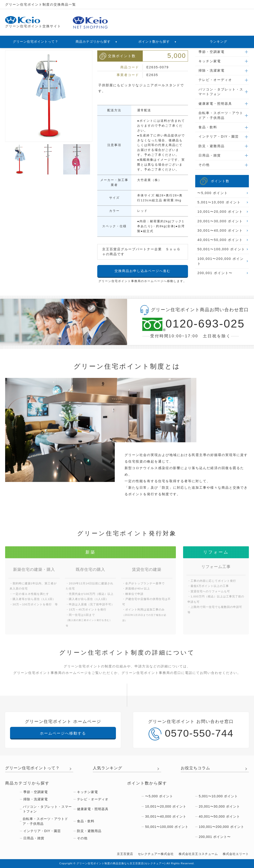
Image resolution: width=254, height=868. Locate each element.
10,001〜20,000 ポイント (220, 212)
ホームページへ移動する (63, 733)
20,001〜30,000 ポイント (220, 221)
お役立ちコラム (195, 768)
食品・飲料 (208, 127)
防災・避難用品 (212, 146)
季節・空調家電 (212, 52)
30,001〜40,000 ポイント (220, 230)
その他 (204, 165)
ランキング (218, 42)
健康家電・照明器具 (215, 104)
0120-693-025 (191, 324)
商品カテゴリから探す (97, 42)
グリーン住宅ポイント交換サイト (33, 22)
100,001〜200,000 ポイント (220, 261)
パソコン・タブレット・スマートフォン (221, 92)
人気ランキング (108, 768)
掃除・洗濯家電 (212, 70)
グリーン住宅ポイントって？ (36, 42)
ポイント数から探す (158, 42)
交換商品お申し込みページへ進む (143, 271)
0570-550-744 (191, 734)
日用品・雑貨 (210, 155)
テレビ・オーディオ (215, 80)
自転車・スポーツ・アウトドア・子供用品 (221, 115)
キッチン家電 (210, 61)
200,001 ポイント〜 (215, 273)
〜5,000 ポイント (213, 193)
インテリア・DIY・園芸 (219, 136)
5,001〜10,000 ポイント (219, 202)
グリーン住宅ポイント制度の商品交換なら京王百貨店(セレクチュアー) (121, 863)
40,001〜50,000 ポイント (220, 240)
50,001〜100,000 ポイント (221, 249)
